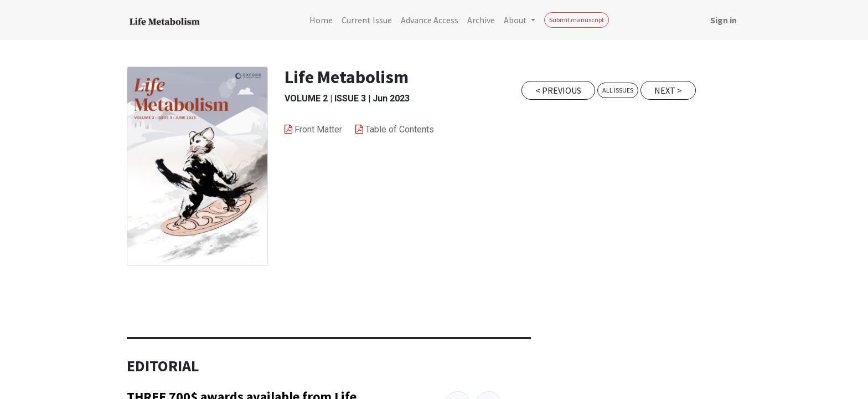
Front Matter (319, 129)
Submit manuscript (577, 20)
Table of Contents (400, 129)
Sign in (724, 20)
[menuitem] (321, 20)
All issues (618, 90)
